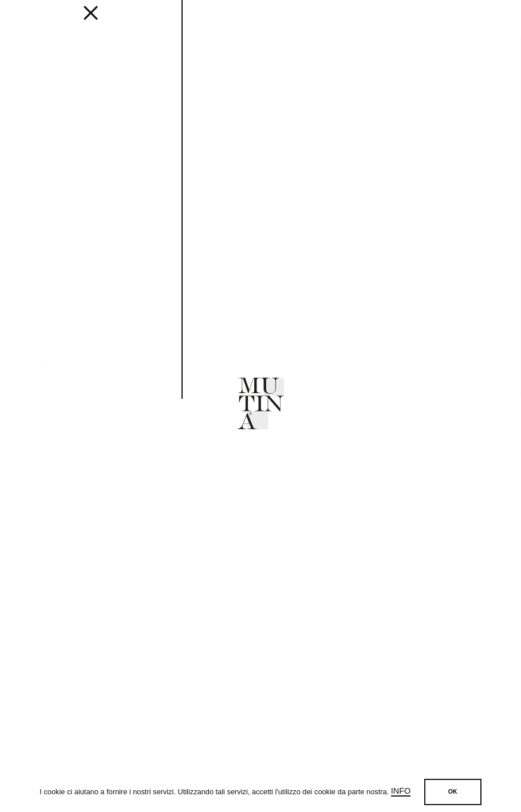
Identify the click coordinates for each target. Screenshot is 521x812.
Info (401, 791)
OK (453, 792)
